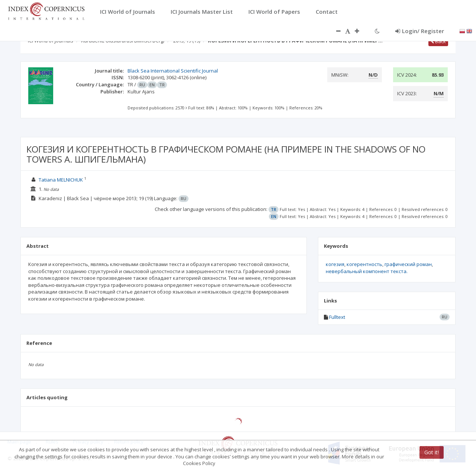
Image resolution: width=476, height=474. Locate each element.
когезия (335, 264)
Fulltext (337, 317)
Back (438, 41)
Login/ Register (420, 31)
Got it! (432, 452)
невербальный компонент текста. (367, 271)
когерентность (364, 264)
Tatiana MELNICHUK (61, 180)
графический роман (408, 264)
